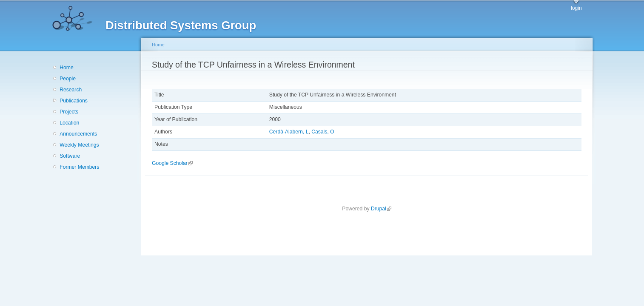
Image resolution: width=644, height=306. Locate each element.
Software (70, 156)
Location (69, 123)
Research (71, 90)
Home (66, 68)
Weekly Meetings (79, 145)
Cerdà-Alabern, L (289, 132)
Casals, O (323, 132)
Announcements (78, 134)
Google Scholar (172, 163)
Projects (69, 112)
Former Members (79, 167)
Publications (74, 101)
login (576, 8)
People (68, 79)
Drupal (381, 209)
